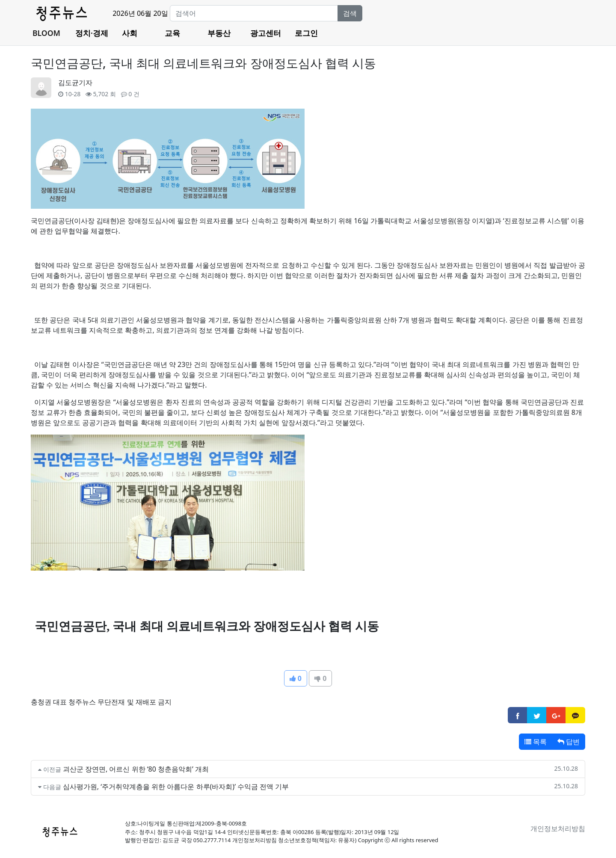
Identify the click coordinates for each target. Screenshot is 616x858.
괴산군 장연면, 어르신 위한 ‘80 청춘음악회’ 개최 (136, 769)
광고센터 (266, 33)
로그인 (306, 33)
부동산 (219, 33)
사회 (130, 33)
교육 (172, 33)
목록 (536, 742)
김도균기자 (75, 83)
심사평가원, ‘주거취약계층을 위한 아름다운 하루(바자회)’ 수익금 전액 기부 (176, 787)
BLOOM (46, 33)
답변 (569, 742)
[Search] (254, 13)
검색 (350, 13)
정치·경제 (92, 33)
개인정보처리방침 (558, 828)
